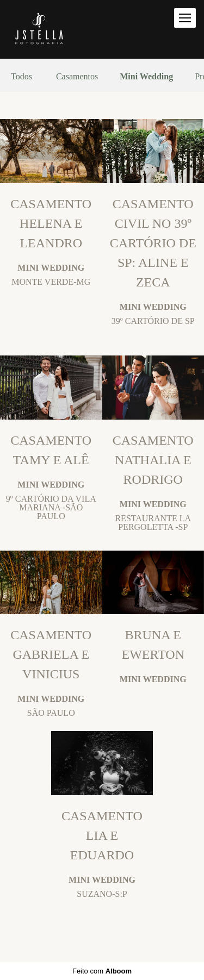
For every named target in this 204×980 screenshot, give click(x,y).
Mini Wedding (146, 77)
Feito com (102, 971)
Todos (21, 77)
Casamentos (77, 77)
